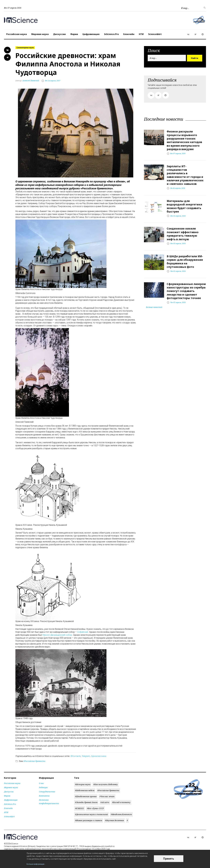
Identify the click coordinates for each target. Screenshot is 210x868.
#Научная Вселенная (114, 820)
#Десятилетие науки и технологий (91, 814)
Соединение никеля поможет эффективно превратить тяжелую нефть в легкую (183, 233)
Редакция (43, 787)
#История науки (83, 784)
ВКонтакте (76, 756)
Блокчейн (129, 34)
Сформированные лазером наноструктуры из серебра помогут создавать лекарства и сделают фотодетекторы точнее (186, 290)
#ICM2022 (79, 808)
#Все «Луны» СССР (95, 808)
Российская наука (17, 34)
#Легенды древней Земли (86, 802)
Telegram (86, 756)
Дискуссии (59, 34)
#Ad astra (105, 802)
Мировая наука (40, 34)
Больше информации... (37, 864)
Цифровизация (91, 34)
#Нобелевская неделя (85, 790)
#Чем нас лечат (107, 796)
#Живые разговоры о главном (89, 820)
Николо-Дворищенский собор (57, 635)
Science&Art (155, 34)
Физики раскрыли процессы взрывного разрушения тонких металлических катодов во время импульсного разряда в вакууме (184, 140)
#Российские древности (34, 761)
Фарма (74, 34)
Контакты (44, 796)
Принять (169, 859)
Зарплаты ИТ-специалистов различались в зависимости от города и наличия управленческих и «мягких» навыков (185, 175)
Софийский (83, 632)
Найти (195, 58)
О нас (41, 783)
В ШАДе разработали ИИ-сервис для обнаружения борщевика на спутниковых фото (185, 260)
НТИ (141, 34)
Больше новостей (154, 306)
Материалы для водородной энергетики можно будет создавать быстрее (184, 205)
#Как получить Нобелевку (106, 784)
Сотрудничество (47, 792)
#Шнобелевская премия (86, 796)
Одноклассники (99, 756)
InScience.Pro (111, 34)
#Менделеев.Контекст (121, 814)
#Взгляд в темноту (121, 802)
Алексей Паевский (27, 81)
